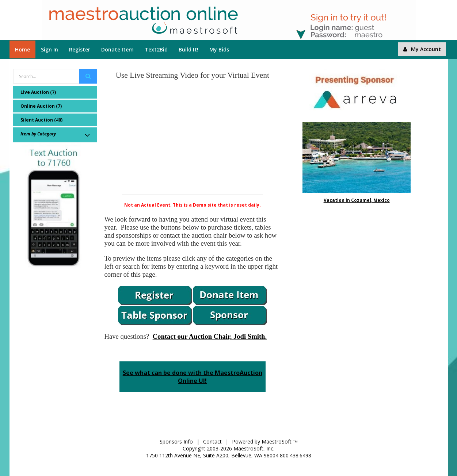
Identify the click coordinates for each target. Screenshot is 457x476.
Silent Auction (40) (41, 120)
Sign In (49, 49)
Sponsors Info (176, 442)
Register (80, 49)
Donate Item (117, 49)
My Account (422, 49)
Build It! (188, 49)
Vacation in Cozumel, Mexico (357, 200)
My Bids (219, 49)
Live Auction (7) (38, 92)
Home (22, 49)
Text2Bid (156, 49)
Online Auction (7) (41, 106)
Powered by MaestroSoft (262, 442)
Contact (212, 442)
